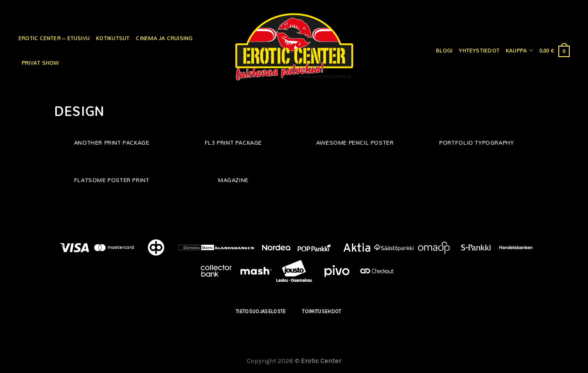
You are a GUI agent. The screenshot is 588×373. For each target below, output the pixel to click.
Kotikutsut (113, 38)
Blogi (444, 51)
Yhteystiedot (479, 51)
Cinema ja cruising (164, 38)
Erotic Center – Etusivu (54, 38)
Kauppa (519, 51)
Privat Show (40, 63)
